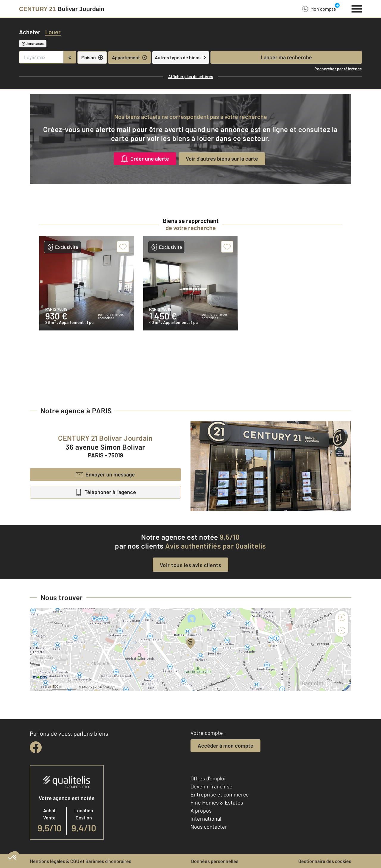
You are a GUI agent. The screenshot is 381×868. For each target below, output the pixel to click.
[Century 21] (62, 9)
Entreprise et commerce (220, 794)
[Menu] (357, 8)
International (206, 819)
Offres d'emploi (208, 778)
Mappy (87, 687)
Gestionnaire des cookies (325, 861)
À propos (201, 810)
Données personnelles (215, 861)
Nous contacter (209, 827)
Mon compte (319, 9)
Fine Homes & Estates (217, 802)
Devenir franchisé (211, 786)
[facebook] (36, 747)
